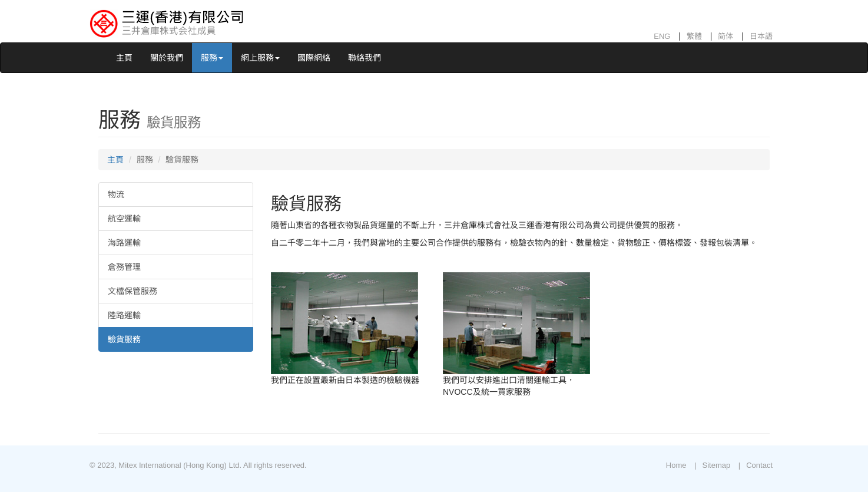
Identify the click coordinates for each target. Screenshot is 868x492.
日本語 (761, 36)
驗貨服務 (124, 339)
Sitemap (716, 465)
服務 (212, 58)
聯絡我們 (365, 58)
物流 (116, 194)
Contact (759, 465)
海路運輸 (124, 243)
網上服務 (260, 58)
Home (676, 465)
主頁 (124, 58)
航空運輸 (124, 219)
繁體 (694, 36)
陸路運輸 (124, 315)
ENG (662, 36)
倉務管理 (124, 267)
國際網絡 (314, 58)
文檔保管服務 (132, 291)
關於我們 (167, 58)
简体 (725, 36)
